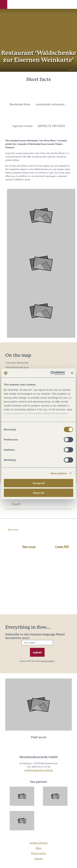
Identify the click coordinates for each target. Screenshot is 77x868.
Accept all (39, 483)
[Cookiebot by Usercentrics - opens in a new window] (50, 373)
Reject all (38, 493)
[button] (4, 4)
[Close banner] (72, 373)
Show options (59, 473)
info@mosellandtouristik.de (38, 770)
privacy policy (47, 661)
